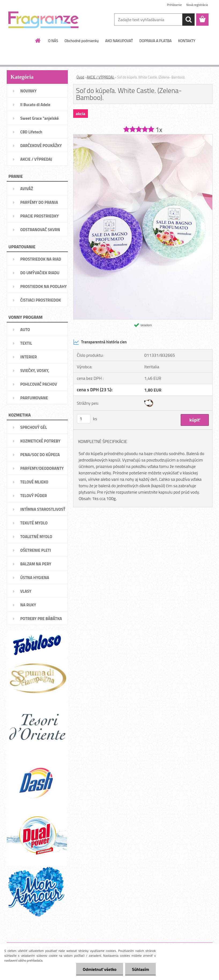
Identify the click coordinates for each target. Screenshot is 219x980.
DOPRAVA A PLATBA (156, 41)
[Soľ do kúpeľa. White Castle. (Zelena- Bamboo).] (143, 137)
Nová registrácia (197, 5)
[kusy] (84, 419)
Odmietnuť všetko (99, 969)
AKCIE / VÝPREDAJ (101, 77)
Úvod (80, 77)
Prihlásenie (174, 5)
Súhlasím (140, 969)
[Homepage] (38, 40)
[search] (188, 20)
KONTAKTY (187, 41)
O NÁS (53, 41)
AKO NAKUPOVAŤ (119, 41)
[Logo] (44, 20)
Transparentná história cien (100, 342)
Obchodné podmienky (82, 41)
